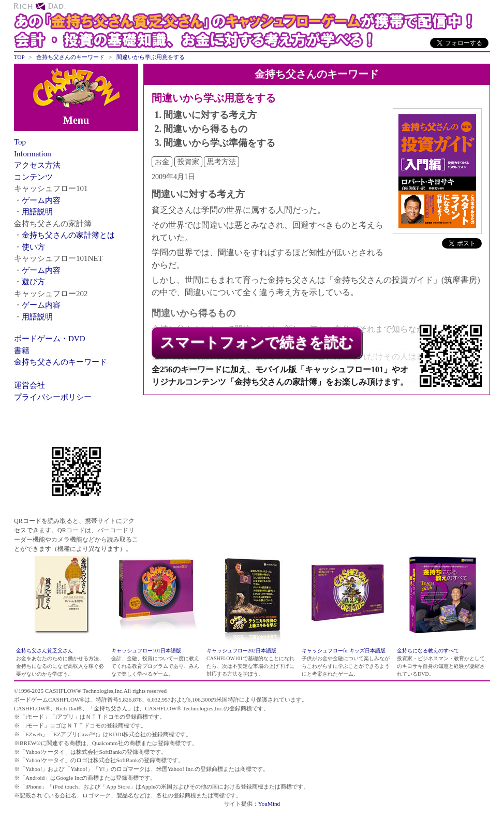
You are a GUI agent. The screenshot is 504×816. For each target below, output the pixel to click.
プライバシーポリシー (53, 397)
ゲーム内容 (41, 200)
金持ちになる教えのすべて (428, 651)
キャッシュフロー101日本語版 (146, 651)
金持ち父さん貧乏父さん (45, 651)
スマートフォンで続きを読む (257, 343)
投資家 (188, 162)
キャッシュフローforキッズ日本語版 (344, 651)
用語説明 (37, 212)
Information (33, 154)
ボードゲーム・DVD (50, 339)
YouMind (269, 804)
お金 (162, 162)
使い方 (33, 247)
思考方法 (221, 162)
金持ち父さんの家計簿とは (68, 235)
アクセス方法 (37, 165)
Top (20, 142)
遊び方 (33, 282)
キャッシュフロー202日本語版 (241, 651)
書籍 (22, 351)
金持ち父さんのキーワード (61, 362)
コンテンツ (33, 177)
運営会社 (29, 385)
